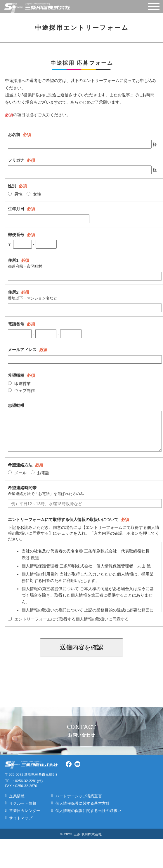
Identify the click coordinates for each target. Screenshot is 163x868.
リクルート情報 (23, 803)
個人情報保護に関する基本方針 (83, 803)
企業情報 (17, 796)
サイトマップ (21, 818)
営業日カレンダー (25, 811)
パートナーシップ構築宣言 (79, 796)
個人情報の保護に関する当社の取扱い (88, 811)
